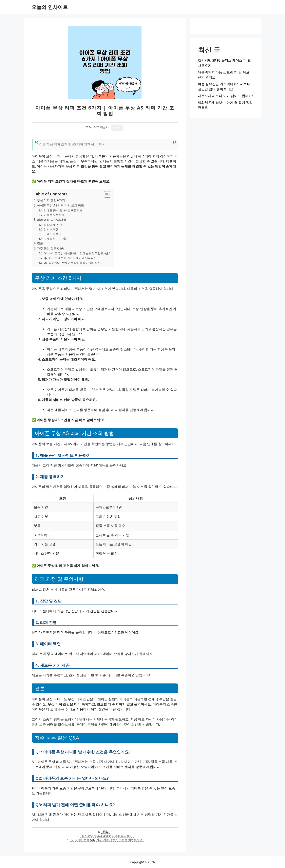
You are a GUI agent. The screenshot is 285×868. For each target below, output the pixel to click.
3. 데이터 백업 (53, 234)
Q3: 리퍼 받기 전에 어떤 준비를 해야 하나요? (71, 263)
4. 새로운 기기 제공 (56, 238)
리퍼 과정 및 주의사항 (52, 220)
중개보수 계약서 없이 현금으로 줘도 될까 (107, 836)
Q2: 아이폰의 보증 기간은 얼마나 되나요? (69, 258)
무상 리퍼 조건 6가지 (51, 200)
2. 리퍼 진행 (51, 229)
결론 (40, 243)
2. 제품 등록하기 (54, 215)
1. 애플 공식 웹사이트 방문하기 (63, 210)
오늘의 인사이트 (50, 7)
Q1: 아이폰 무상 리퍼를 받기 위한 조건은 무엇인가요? (77, 253)
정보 (106, 831)
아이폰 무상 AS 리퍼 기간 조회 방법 (60, 205)
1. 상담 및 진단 (53, 225)
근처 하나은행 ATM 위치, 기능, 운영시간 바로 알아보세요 (107, 840)
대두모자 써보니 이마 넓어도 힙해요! (225, 96)
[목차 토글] (105, 194)
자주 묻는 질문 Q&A (50, 248)
